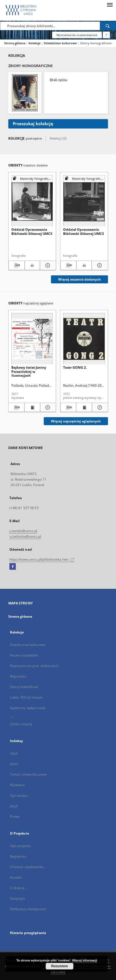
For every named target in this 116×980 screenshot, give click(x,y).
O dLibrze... (19, 888)
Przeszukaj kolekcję (33, 124)
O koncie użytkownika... (28, 867)
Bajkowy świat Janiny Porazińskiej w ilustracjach (29, 371)
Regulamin (18, 856)
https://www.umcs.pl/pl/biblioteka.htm (42, 559)
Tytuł (14, 753)
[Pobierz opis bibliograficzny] (17, 265)
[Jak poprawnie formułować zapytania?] (106, 35)
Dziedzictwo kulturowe (61, 43)
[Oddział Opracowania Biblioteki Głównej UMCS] (32, 201)
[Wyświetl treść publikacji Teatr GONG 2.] (84, 407)
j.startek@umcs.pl (23, 531)
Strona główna (15, 43)
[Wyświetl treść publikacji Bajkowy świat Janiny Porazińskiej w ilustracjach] (32, 407)
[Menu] (110, 4)
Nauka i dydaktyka (24, 655)
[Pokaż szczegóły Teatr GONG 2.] (99, 407)
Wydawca (17, 785)
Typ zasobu (19, 795)
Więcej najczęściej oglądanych (76, 421)
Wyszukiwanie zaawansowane (77, 35)
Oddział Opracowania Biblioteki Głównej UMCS (32, 231)
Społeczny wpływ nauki (28, 708)
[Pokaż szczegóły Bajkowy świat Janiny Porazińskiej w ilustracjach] (47, 407)
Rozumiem (60, 966)
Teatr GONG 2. (75, 367)
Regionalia (18, 676)
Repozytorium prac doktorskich (34, 666)
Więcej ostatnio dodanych (79, 279)
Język (14, 806)
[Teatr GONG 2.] (84, 339)
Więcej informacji (84, 960)
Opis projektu (20, 846)
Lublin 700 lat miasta (26, 697)
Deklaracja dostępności (28, 909)
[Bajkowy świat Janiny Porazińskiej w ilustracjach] (32, 339)
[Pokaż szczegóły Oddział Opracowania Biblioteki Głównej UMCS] (47, 265)
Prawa (15, 816)
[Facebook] (13, 567)
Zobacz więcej (21, 724)
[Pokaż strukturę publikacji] (32, 179)
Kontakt (16, 877)
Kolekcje (35, 43)
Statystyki (17, 898)
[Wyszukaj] (108, 26)
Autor (14, 764)
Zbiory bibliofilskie (24, 687)
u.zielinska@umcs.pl (25, 536)
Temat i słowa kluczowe (29, 774)
